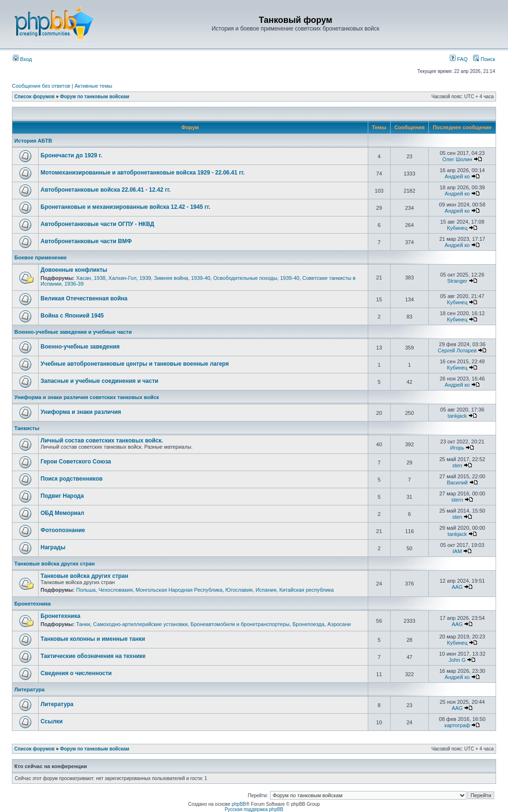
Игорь (457, 448)
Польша (86, 590)
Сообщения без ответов (41, 86)
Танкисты (27, 428)
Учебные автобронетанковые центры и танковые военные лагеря (135, 364)
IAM (457, 551)
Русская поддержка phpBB (254, 809)
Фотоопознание (63, 530)
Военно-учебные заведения (80, 347)
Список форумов (35, 97)
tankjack (457, 416)
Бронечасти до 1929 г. (71, 155)
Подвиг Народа (62, 496)
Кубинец (457, 228)
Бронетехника (32, 604)
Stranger (457, 281)
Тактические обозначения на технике (93, 656)
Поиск (484, 59)
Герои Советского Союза (76, 462)
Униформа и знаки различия (81, 412)
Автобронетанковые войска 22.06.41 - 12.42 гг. (106, 190)
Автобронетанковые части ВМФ (86, 241)
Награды (53, 547)
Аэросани (339, 624)
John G (457, 660)
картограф (457, 725)
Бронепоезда (308, 624)
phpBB (239, 804)
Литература (29, 689)
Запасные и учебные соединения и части (99, 381)
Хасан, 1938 (91, 278)
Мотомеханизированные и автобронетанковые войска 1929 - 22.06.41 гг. (143, 173)
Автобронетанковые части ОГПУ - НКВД (97, 224)
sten (457, 465)
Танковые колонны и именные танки (93, 639)
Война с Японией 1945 (72, 316)
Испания (266, 590)
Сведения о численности (76, 673)
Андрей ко (457, 176)
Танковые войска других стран (55, 564)
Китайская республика (306, 590)
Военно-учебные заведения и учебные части (73, 332)
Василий (457, 483)
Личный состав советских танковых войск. (102, 441)
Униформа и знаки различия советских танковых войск (87, 397)
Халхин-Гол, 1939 (130, 278)
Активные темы (93, 86)
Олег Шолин (457, 159)
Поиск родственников (72, 479)
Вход (22, 59)
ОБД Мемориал (62, 513)
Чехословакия (115, 590)
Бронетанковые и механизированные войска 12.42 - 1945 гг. (125, 207)
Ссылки (52, 721)
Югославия (239, 590)
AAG (457, 587)
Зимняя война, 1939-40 (182, 278)
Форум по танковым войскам (95, 97)
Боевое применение (41, 257)
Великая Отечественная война (84, 298)
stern (457, 500)
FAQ (459, 59)
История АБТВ (33, 141)
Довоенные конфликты (74, 270)
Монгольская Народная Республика (179, 590)
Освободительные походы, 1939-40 (256, 278)
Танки (83, 624)
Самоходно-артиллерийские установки (140, 624)
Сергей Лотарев (457, 350)
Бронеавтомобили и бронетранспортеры (240, 624)
